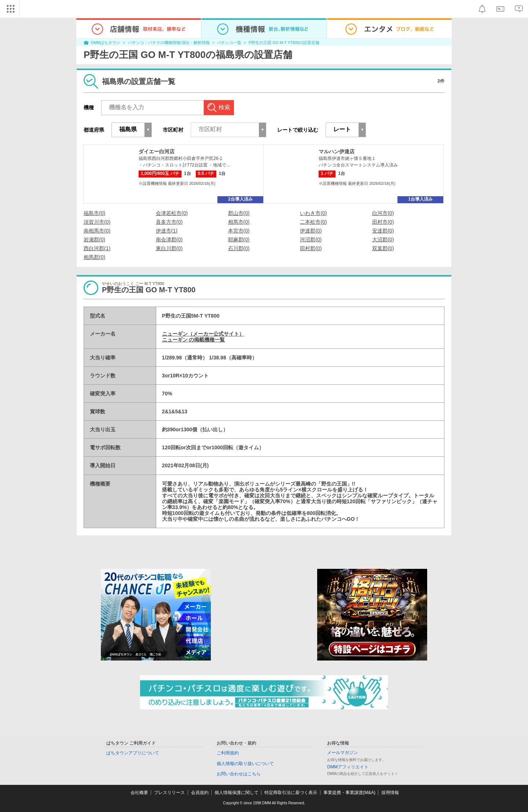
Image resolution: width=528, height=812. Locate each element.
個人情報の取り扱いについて (245, 764)
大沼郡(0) (383, 239)
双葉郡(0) (383, 248)
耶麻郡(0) (239, 239)
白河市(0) (383, 213)
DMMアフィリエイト (348, 767)
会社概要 (139, 793)
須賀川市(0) (97, 222)
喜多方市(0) (169, 222)
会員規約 (200, 793)
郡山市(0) (239, 213)
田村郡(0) (311, 248)
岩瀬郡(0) (94, 239)
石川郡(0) (239, 248)
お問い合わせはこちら (239, 774)
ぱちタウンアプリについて (133, 753)
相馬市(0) (239, 222)
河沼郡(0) (311, 239)
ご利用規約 (228, 753)
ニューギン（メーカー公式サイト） (203, 334)
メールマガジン (342, 753)
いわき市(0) (313, 213)
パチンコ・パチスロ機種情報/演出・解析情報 (169, 43)
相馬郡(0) (94, 257)
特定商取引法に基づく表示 (291, 793)
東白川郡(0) (169, 248)
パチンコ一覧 (229, 43)
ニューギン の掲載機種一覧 (194, 340)
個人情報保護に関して (236, 793)
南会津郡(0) (169, 239)
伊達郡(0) (311, 231)
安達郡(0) (383, 231)
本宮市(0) (239, 231)
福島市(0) (94, 213)
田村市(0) (383, 222)
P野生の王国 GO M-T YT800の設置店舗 (284, 43)
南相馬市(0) (97, 231)
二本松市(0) (313, 222)
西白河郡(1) (97, 248)
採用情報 (390, 793)
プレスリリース (169, 793)
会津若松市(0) (172, 213)
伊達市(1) (167, 231)
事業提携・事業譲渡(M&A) (349, 793)
